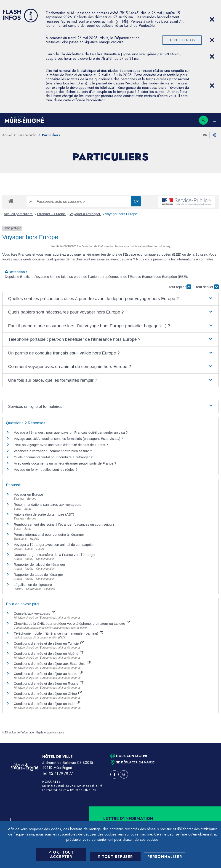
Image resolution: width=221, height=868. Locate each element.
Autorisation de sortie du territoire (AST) (44, 514)
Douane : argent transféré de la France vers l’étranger (55, 555)
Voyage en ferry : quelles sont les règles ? (46, 469)
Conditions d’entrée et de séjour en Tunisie (49, 643)
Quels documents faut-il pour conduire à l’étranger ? (53, 457)
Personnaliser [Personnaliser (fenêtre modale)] (165, 857)
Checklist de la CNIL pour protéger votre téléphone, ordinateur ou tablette (72, 623)
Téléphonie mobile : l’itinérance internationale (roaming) (59, 633)
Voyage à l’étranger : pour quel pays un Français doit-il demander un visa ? (71, 432)
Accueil (7, 135)
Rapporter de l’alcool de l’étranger (39, 564)
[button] (110, 299)
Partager (214, 135)
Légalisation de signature (33, 585)
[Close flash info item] (212, 19)
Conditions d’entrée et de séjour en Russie (49, 683)
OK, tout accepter (61, 854)
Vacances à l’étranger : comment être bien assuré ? (53, 451)
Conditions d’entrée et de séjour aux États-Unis (52, 664)
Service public (27, 135)
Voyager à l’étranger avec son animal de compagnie (53, 545)
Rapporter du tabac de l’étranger (38, 575)
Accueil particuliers (19, 214)
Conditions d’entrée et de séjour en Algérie (49, 653)
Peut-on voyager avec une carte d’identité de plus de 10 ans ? (61, 445)
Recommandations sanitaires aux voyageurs (47, 504)
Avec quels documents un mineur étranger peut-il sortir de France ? (65, 463)
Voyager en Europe (28, 494)
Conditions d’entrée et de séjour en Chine (48, 694)
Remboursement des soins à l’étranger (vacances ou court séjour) (64, 524)
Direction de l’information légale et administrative (35, 733)
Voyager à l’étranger (85, 214)
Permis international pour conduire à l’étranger (49, 534)
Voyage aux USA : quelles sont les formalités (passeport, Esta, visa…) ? (68, 439)
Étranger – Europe (52, 214)
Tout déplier (207, 287)
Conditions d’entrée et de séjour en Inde (47, 704)
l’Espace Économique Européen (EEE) (158, 277)
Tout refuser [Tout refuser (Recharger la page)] (115, 857)
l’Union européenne (103, 277)
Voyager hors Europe (121, 214)
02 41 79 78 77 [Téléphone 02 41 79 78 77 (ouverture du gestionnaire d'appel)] (61, 773)
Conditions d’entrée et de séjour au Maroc (48, 674)
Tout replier (180, 287)
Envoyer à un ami (205, 135)
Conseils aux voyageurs (34, 613)
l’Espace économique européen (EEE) (152, 254)
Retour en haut (210, 743)
